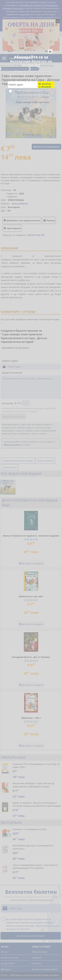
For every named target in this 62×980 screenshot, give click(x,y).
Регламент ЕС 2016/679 (31, 97)
